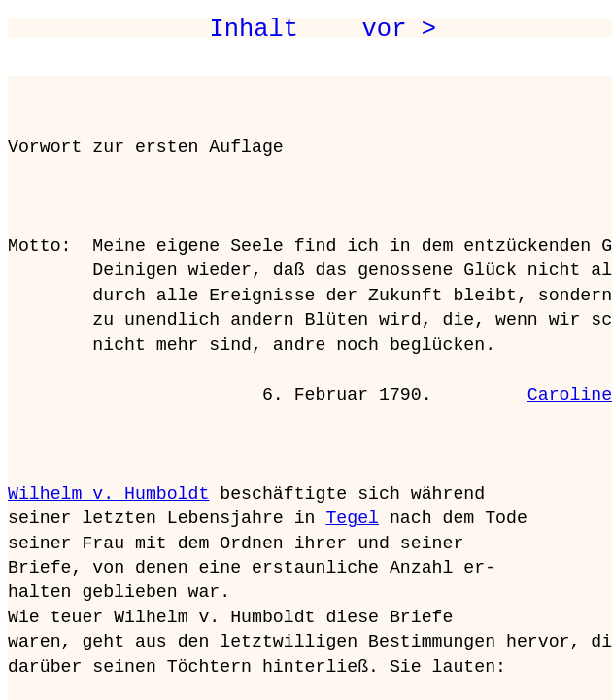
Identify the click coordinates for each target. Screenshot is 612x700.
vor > (399, 29)
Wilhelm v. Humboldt (108, 494)
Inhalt (254, 29)
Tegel (352, 518)
